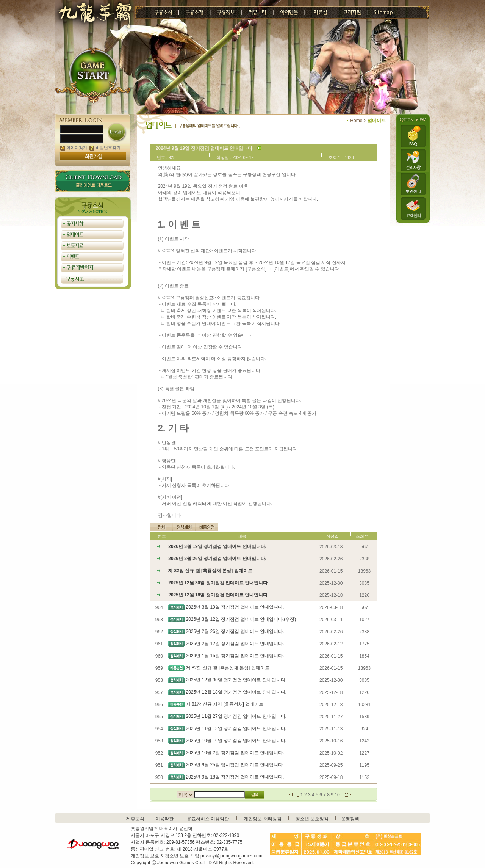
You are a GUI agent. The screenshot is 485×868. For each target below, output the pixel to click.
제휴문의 (135, 819)
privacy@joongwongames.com (232, 856)
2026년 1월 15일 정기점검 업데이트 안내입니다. (235, 656)
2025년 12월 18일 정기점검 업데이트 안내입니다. (218, 595)
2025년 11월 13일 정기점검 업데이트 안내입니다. (236, 728)
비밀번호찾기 (105, 148)
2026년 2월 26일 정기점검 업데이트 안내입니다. (217, 559)
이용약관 (164, 819)
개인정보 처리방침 (262, 819)
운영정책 (350, 819)
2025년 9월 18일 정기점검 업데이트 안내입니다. (235, 777)
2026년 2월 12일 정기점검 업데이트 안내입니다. (235, 644)
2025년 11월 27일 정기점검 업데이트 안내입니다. (236, 716)
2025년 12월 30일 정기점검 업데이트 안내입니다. (218, 583)
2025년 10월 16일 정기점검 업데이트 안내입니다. (236, 741)
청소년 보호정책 (312, 819)
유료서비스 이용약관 (208, 819)
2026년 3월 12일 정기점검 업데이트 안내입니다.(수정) (241, 619)
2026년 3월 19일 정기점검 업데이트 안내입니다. (217, 546)
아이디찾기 (74, 148)
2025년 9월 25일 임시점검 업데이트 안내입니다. (235, 765)
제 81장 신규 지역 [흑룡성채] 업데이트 (225, 704)
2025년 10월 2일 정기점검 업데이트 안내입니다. (235, 753)
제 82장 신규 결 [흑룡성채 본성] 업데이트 (210, 571)
